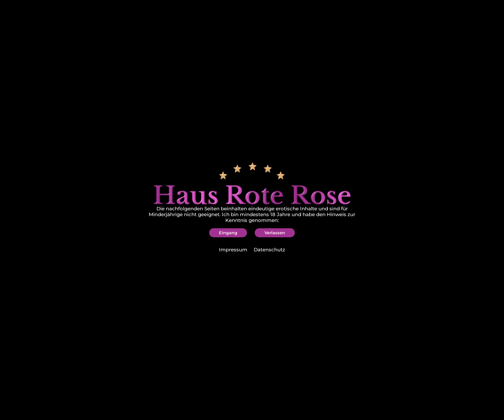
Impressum (233, 250)
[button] (228, 233)
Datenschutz (269, 250)
